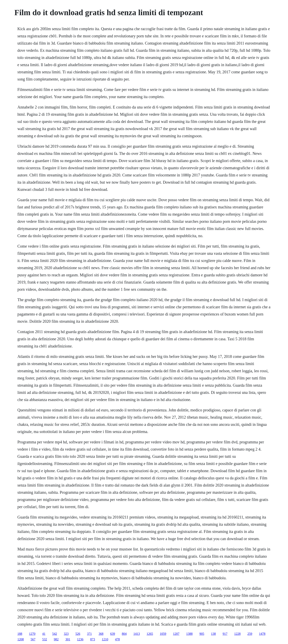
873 (93, 639)
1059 (163, 634)
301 (68, 639)
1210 (105, 639)
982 (56, 639)
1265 (150, 634)
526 (78, 634)
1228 (237, 634)
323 (66, 634)
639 (113, 634)
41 (44, 634)
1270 (32, 634)
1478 (262, 634)
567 (33, 639)
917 (225, 634)
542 (55, 634)
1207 (176, 634)
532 (45, 639)
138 (213, 634)
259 (250, 634)
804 (124, 634)
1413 (137, 634)
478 (117, 639)
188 (20, 634)
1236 (80, 639)
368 (101, 634)
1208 (21, 639)
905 (202, 634)
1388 (189, 634)
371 (89, 634)
